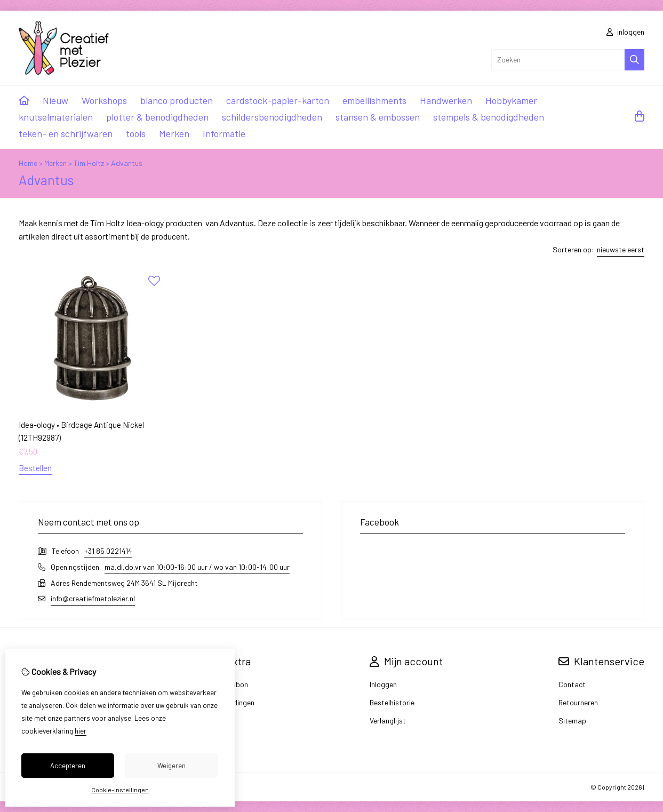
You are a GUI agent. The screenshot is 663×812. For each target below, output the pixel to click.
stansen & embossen (378, 117)
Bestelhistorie (392, 702)
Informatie (224, 133)
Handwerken (446, 100)
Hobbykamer (511, 100)
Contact (572, 684)
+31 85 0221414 (108, 551)
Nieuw (55, 100)
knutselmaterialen (56, 117)
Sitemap (572, 721)
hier (81, 731)
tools (136, 133)
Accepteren (68, 766)
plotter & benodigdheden (157, 117)
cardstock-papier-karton (278, 100)
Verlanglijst (388, 721)
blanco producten (177, 100)
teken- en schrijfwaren (66, 133)
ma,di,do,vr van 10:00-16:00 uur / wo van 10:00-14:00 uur (197, 567)
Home (28, 163)
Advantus (127, 163)
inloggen (625, 32)
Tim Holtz (89, 163)
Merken (174, 133)
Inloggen (383, 684)
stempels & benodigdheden (489, 117)
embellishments (374, 100)
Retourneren (578, 702)
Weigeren (171, 766)
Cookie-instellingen (120, 790)
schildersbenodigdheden (272, 117)
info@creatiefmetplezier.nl (93, 598)
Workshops (104, 100)
